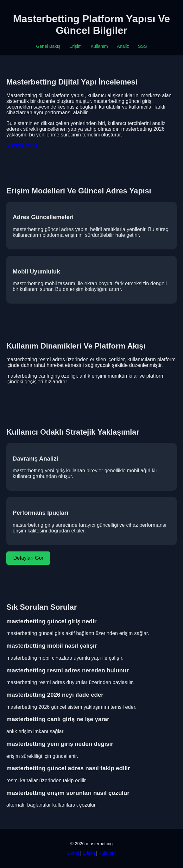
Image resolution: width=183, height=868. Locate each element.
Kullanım (99, 46)
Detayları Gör (28, 558)
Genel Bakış (48, 46)
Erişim (76, 46)
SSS (142, 46)
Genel (73, 853)
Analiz (123, 46)
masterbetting (22, 145)
